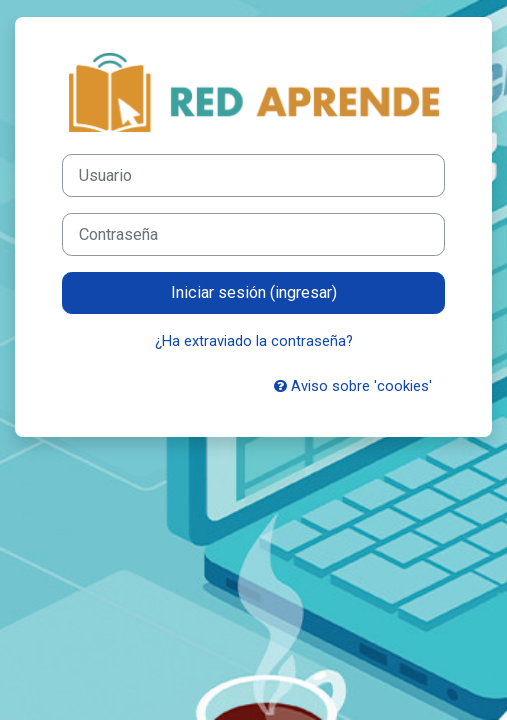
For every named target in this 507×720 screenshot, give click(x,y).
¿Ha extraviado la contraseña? (254, 341)
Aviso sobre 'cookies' (353, 386)
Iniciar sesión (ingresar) (254, 292)
